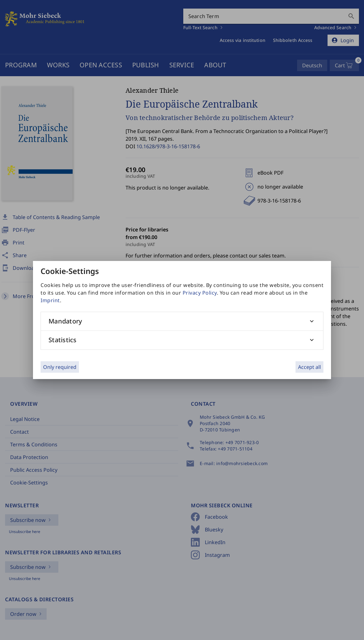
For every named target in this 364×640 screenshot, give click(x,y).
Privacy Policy (200, 293)
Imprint (50, 300)
